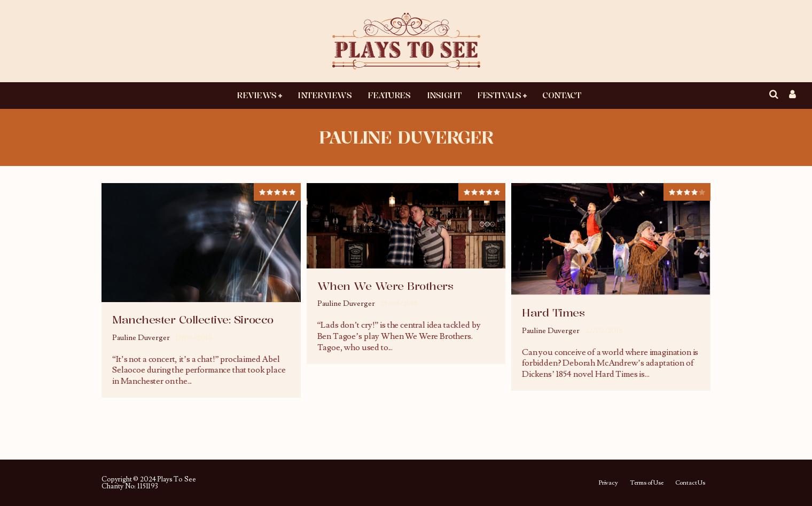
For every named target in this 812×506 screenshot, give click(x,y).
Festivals (499, 95)
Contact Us (690, 483)
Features (389, 95)
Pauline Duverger (141, 338)
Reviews (257, 95)
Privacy (608, 483)
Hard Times (553, 313)
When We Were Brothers (385, 286)
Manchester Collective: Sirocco (193, 319)
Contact (561, 95)
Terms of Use (647, 483)
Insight (444, 95)
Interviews (325, 95)
